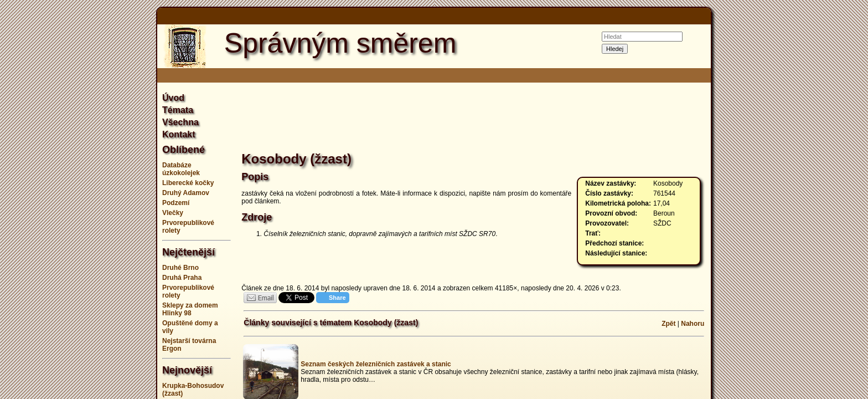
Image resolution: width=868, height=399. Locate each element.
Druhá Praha (182, 278)
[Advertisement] (102, 199)
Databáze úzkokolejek (181, 169)
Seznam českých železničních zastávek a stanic (376, 364)
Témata (178, 110)
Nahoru (693, 324)
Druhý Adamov (186, 193)
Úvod (173, 98)
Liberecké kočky (188, 183)
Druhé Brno (180, 268)
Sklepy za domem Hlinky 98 (190, 309)
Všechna (180, 122)
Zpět (668, 324)
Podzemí (176, 203)
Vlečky (173, 213)
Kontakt (179, 134)
